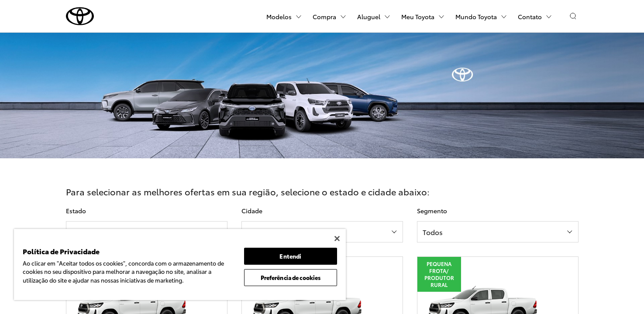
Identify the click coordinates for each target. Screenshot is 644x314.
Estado (76, 211)
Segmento (432, 211)
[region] (180, 265)
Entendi (290, 256)
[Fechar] (337, 239)
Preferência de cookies (291, 277)
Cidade (252, 211)
